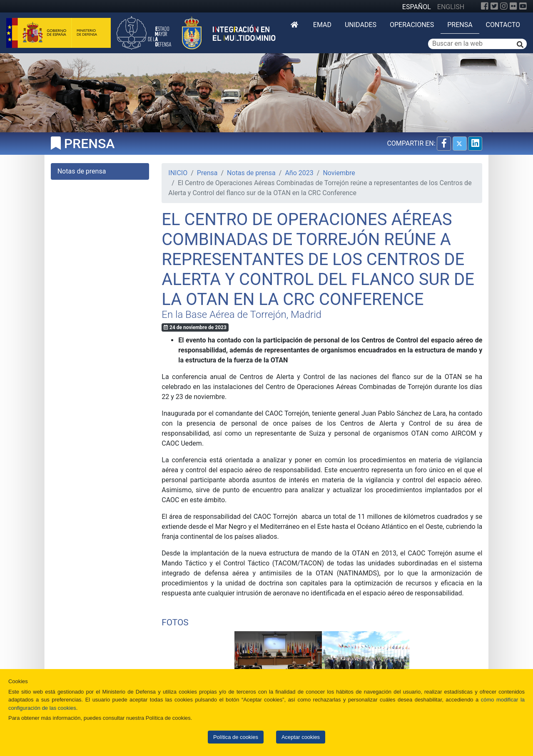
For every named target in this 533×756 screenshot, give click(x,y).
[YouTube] (523, 6)
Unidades (361, 25)
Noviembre (339, 173)
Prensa (460, 25)
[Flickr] (513, 6)
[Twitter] (494, 6)
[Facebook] (485, 6)
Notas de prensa (251, 173)
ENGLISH (451, 7)
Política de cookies (236, 737)
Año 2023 (299, 173)
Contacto (503, 25)
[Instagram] (504, 6)
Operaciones (412, 25)
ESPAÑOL (417, 7)
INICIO (178, 173)
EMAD (322, 25)
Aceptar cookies (301, 737)
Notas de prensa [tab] (82, 171)
